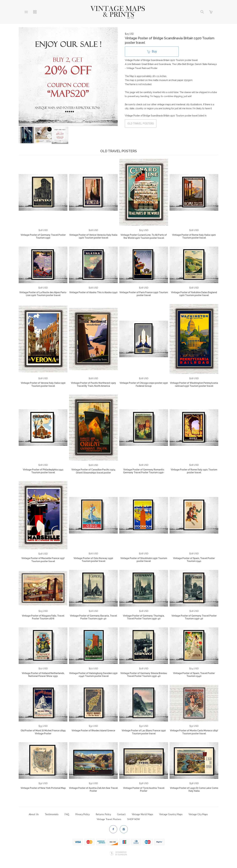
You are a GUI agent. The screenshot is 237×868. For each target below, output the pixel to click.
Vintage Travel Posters (109, 819)
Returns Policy (103, 814)
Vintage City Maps (198, 814)
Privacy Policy (82, 814)
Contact (121, 814)
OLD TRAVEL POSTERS (141, 124)
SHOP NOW (134, 819)
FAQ (67, 814)
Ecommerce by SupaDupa (121, 853)
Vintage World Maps (142, 814)
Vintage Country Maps (171, 814)
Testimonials (52, 814)
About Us (34, 814)
